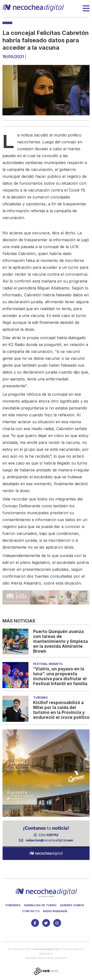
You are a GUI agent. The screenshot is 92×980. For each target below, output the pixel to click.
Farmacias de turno (40, 905)
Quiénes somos (72, 905)
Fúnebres (13, 905)
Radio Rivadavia (55, 911)
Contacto (31, 911)
